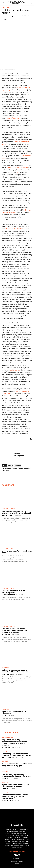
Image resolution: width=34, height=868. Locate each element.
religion (15, 468)
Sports (5, 751)
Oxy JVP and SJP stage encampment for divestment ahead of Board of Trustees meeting (14, 742)
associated (20, 88)
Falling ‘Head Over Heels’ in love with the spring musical (15, 785)
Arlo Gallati (6, 801)
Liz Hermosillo (7, 768)
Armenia (10, 465)
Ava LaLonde (6, 634)
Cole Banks (6, 788)
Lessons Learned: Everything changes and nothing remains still (16, 512)
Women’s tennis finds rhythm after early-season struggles (17, 765)
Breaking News (7, 738)
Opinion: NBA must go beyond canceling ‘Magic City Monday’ (15, 671)
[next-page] (6, 726)
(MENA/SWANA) (13, 118)
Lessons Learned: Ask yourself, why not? (17, 552)
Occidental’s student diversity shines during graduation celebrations (15, 796)
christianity (18, 465)
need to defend (15, 370)
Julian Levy (6, 778)
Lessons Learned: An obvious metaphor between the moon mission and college (15, 630)
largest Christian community (18, 168)
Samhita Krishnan (8, 674)
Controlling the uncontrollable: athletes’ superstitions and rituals (16, 755)
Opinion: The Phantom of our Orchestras (14, 713)
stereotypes (6, 471)
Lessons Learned (9, 509)
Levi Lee (4, 716)
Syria (18, 172)
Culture (5, 782)
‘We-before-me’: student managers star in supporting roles (17, 775)
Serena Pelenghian (10, 16)
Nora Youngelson (8, 555)
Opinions (5, 668)
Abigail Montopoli (8, 595)
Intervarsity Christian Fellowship (16, 229)
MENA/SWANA (7, 468)
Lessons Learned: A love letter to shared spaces (16, 592)
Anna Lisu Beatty (8, 515)
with (26, 88)
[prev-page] (3, 726)
